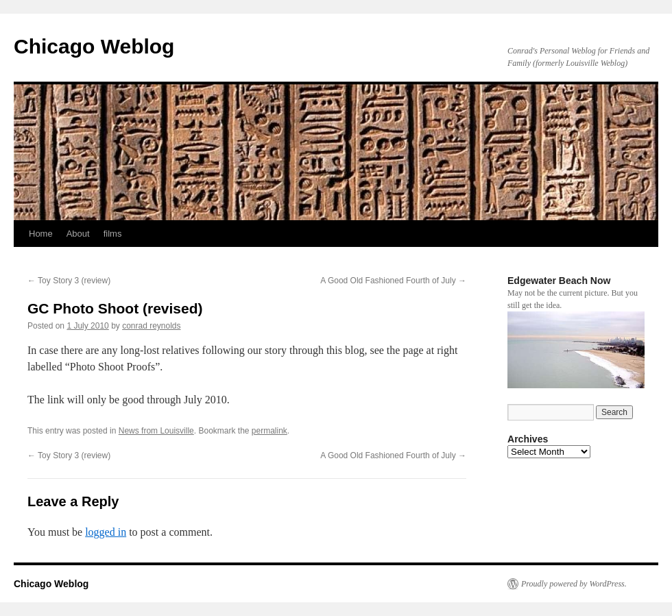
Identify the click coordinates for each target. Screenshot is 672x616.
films (113, 234)
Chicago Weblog (94, 46)
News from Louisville (156, 431)
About (78, 234)
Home (41, 234)
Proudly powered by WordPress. (574, 584)
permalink (269, 431)
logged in (106, 532)
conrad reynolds (151, 326)
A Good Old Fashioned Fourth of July (393, 281)
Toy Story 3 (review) (69, 281)
